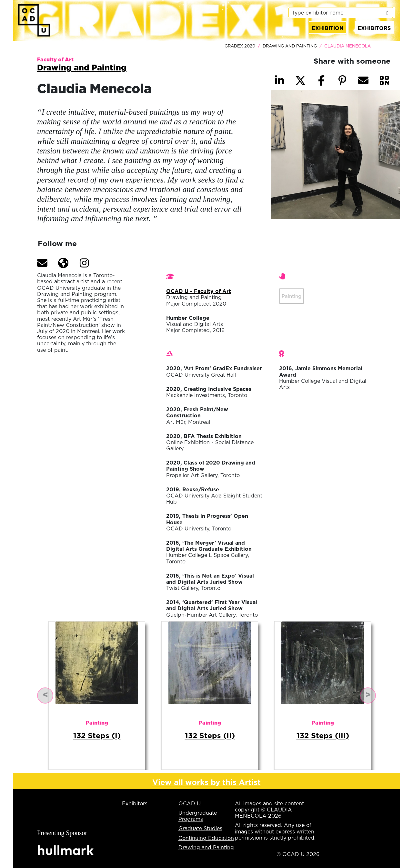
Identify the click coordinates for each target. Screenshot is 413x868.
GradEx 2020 (240, 46)
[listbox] (341, 13)
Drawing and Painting (290, 46)
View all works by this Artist (206, 782)
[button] (42, 263)
